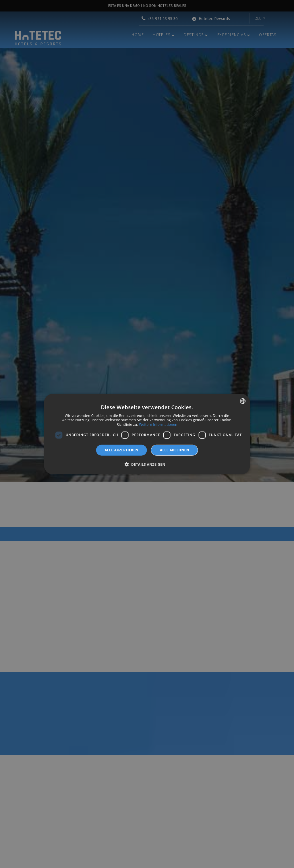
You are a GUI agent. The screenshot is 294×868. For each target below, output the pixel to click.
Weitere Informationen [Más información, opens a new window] (158, 425)
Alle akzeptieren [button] (121, 450)
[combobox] (243, 401)
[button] (147, 464)
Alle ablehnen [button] (175, 450)
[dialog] (147, 434)
